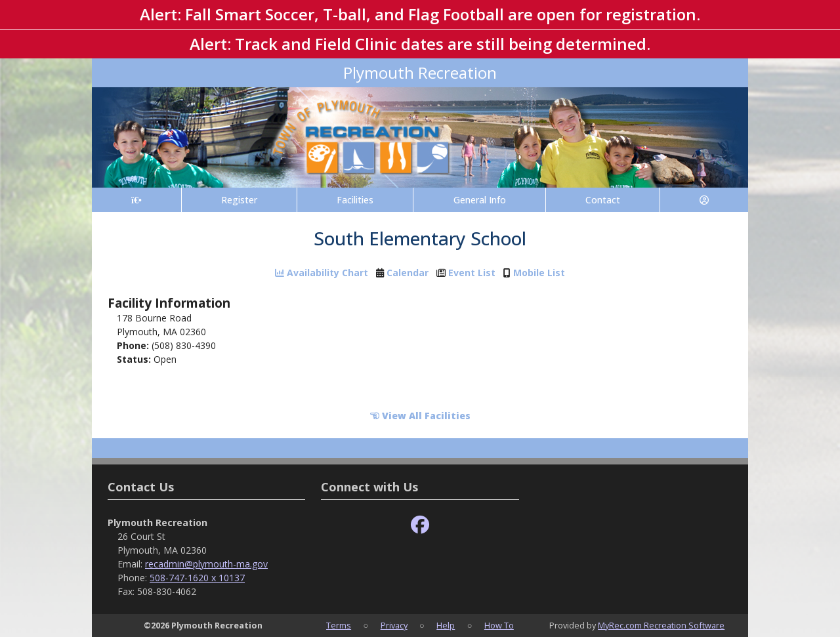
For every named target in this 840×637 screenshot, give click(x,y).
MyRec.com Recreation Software (661, 625)
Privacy (394, 625)
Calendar (408, 273)
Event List (472, 273)
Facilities (355, 200)
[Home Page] (136, 200)
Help (446, 625)
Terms (339, 625)
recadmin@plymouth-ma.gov (206, 564)
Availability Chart (322, 273)
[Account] (704, 200)
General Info (480, 200)
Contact (603, 200)
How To (499, 625)
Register (239, 200)
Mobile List (539, 273)
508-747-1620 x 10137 (197, 578)
